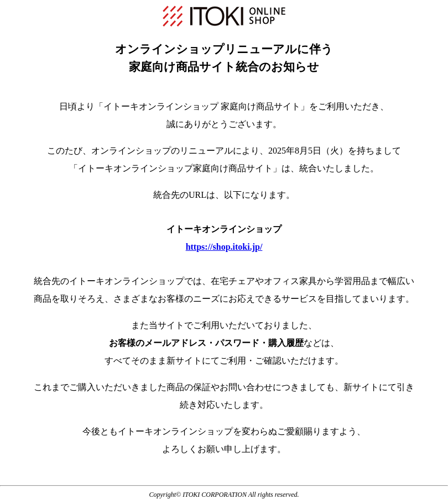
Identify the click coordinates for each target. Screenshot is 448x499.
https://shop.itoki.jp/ (224, 247)
